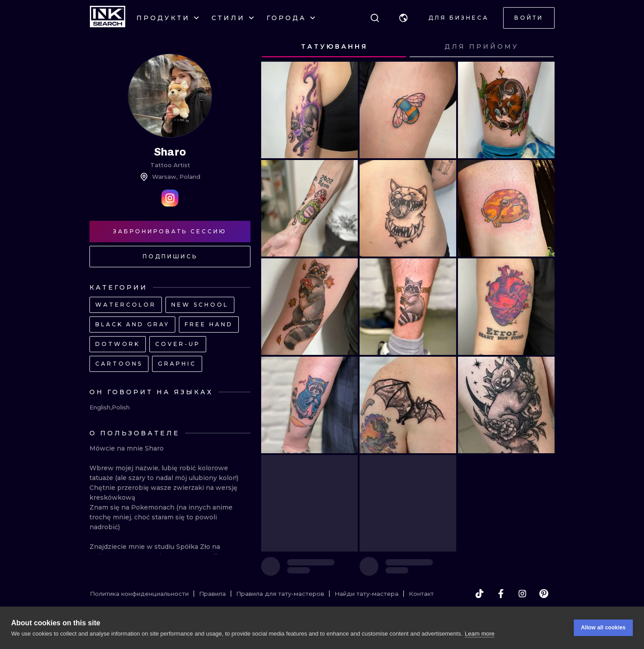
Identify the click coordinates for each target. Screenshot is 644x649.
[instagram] (522, 594)
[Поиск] (375, 18)
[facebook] (501, 594)
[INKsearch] (108, 18)
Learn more (479, 634)
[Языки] (403, 18)
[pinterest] (544, 594)
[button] (403, 18)
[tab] (334, 47)
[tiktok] (479, 594)
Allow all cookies (603, 628)
